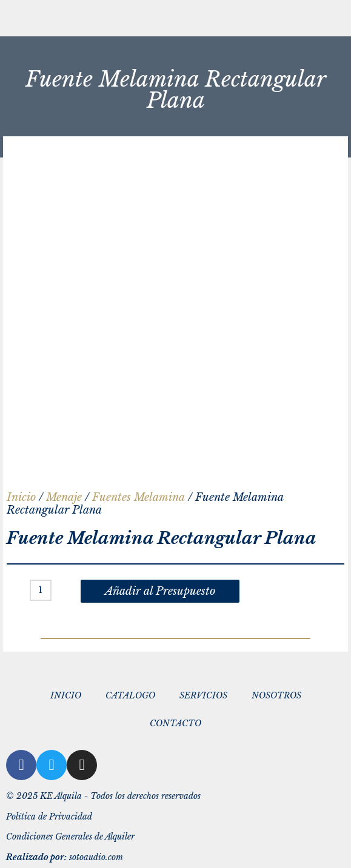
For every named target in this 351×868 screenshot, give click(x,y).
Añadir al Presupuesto (160, 591)
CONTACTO (175, 724)
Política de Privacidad (49, 817)
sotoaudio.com (65, 857)
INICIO (66, 696)
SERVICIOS (203, 696)
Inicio (21, 497)
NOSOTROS (276, 696)
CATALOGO (130, 696)
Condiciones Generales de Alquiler (70, 837)
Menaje (64, 497)
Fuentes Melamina (139, 497)
